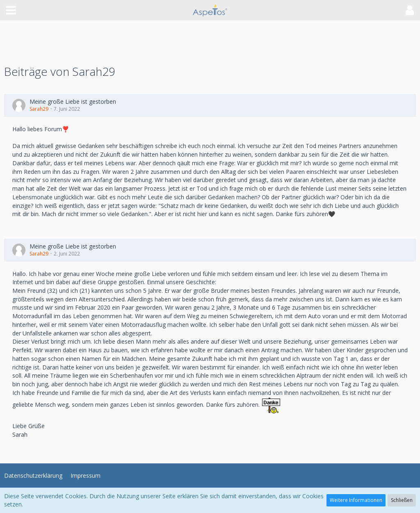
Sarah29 (39, 109)
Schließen (402, 500)
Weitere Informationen (356, 500)
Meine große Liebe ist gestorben (73, 101)
